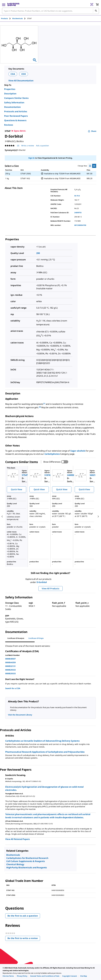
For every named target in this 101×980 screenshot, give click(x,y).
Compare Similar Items (16, 98)
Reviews (9, 125)
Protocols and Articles (16, 111)
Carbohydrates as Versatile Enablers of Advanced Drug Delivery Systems (42, 741)
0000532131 (10, 666)
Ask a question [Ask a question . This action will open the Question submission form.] (42, 146)
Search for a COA (13, 688)
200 (38, 253)
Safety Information (14, 103)
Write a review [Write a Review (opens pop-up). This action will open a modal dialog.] (28, 146)
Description (10, 94)
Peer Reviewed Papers (16, 116)
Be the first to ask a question (23, 916)
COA (13, 74)
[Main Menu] (4, 4)
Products (4, 18)
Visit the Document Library (20, 715)
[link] (8, 976)
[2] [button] (40, 407)
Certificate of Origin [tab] (36, 638)
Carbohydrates (52, 454)
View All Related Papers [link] (17, 839)
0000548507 (10, 659)
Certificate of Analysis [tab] (16, 638)
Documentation (12, 107)
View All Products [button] (50, 588)
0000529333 (10, 670)
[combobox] (50, 11)
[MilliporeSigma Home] (13, 4)
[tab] (7, 18)
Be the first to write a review (24, 939)
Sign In (31, 158)
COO (24, 74)
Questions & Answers (15, 120)
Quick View (16, 489)
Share (92, 131)
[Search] (96, 11)
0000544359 (10, 662)
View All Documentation (21, 81)
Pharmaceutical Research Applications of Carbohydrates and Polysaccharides (45, 752)
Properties (10, 89)
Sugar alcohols (78, 451)
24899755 (78, 213)
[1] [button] (44, 404)
